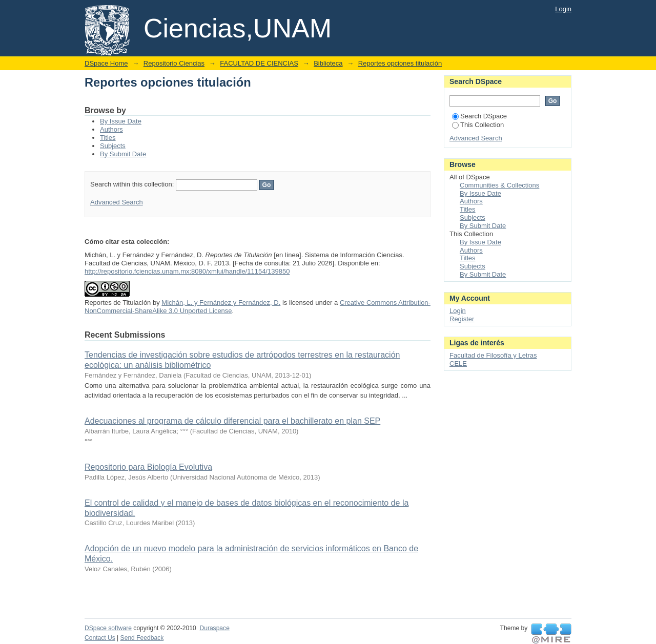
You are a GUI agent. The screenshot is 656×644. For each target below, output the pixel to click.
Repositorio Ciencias (174, 63)
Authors (111, 129)
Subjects (113, 146)
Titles (108, 138)
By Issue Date (121, 121)
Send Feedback (142, 638)
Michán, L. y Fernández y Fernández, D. (221, 303)
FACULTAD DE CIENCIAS (259, 63)
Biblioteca (328, 63)
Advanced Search (117, 202)
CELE (458, 363)
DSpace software (108, 628)
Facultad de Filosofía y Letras (493, 355)
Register (462, 319)
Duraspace (214, 628)
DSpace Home (106, 63)
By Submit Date (123, 154)
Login (563, 9)
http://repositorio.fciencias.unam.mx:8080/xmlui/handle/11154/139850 (187, 271)
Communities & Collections (499, 185)
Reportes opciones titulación (400, 63)
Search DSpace (479, 116)
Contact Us (100, 638)
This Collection (478, 125)
